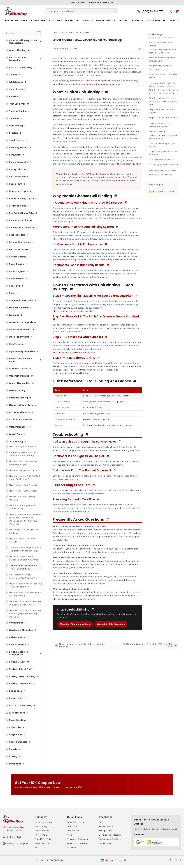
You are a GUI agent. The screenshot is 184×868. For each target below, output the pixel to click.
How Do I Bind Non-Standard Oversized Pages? (24, 463)
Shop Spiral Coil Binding (161, 175)
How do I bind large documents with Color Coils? (25, 594)
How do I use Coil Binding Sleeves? (22, 540)
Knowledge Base (107, 826)
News (70, 835)
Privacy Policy (42, 835)
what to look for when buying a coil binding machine (109, 260)
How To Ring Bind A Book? (23, 447)
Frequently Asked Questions (163, 171)
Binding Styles (106, 843)
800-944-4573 (14, 837)
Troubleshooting (157, 132)
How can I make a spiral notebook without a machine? (24, 558)
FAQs (37, 848)
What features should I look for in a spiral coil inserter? (25, 603)
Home (57, 32)
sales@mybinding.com (18, 843)
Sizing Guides (106, 831)
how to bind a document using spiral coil (102, 84)
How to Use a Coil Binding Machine (23, 498)
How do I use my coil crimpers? (25, 470)
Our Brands (72, 848)
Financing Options (43, 822)
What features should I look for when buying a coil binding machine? (25, 614)
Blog (101, 822)
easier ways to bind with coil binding (71, 373)
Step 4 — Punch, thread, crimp (164, 117)
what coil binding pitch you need (125, 164)
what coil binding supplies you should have (74, 352)
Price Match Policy (44, 839)
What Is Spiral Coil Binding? (162, 38)
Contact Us (72, 826)
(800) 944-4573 (153, 11)
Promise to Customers (77, 839)
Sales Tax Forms (43, 843)
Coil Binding (73, 32)
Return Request (42, 831)
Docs (63, 32)
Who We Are (73, 831)
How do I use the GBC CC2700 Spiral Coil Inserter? (25, 478)
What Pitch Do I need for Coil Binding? (24, 531)
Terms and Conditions (77, 843)
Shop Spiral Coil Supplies (111, 624)
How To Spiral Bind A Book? (23, 485)
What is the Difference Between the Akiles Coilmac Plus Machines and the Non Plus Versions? (26, 519)
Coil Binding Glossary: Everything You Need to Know (24, 576)
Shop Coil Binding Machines (75, 624)
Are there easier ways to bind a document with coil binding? (25, 549)
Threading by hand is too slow (164, 165)
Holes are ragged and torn (162, 160)
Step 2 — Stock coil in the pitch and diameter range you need (163, 101)
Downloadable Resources (111, 835)
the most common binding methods (91, 119)
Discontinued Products (110, 839)
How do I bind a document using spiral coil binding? (26, 585)
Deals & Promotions (76, 822)
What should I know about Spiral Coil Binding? (24, 567)
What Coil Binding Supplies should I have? (23, 507)
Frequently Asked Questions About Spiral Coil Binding (24, 454)
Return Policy (41, 826)
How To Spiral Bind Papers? (23, 491)
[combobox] (82, 11)
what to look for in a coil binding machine (73, 311)
